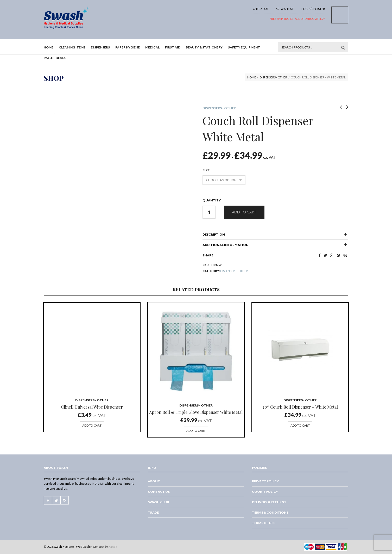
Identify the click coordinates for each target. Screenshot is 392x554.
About (154, 481)
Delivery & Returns (269, 502)
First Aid (173, 47)
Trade (153, 512)
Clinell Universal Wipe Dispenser (92, 407)
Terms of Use (264, 523)
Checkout (261, 9)
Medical (152, 47)
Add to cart (244, 212)
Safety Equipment (244, 47)
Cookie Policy (265, 492)
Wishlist (285, 9)
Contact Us (159, 492)
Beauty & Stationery (204, 47)
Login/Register (313, 9)
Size (206, 170)
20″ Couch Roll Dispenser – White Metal (300, 407)
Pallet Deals (55, 58)
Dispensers (100, 47)
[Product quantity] (209, 212)
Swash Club (158, 502)
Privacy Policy (265, 481)
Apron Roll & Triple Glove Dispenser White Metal (196, 412)
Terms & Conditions (270, 512)
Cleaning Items (72, 47)
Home (49, 47)
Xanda (113, 547)
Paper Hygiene (128, 47)
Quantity (212, 200)
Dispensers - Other (273, 77)
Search (343, 47)
